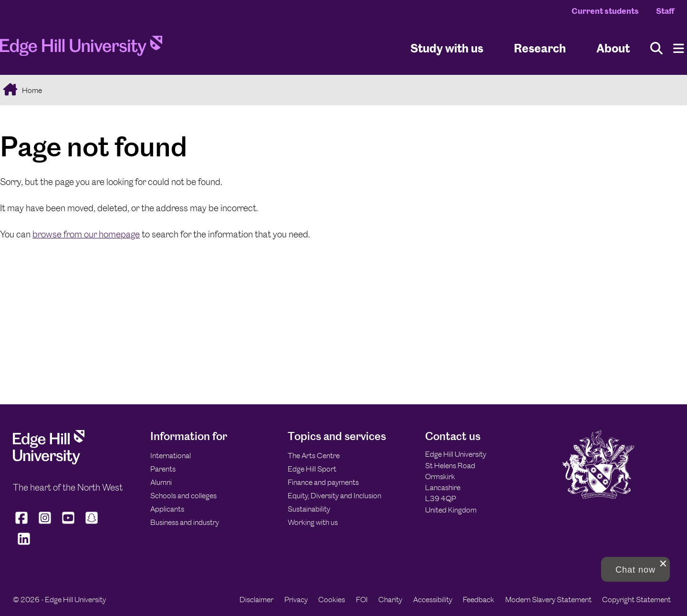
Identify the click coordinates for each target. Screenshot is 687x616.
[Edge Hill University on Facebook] (23, 524)
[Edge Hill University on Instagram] (45, 524)
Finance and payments (323, 482)
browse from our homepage (86, 234)
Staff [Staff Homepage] (665, 11)
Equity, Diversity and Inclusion (334, 496)
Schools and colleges (183, 496)
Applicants (167, 509)
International (171, 456)
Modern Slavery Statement (548, 600)
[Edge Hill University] (49, 462)
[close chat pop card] (663, 564)
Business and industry (185, 522)
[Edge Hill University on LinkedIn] (24, 545)
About (613, 48)
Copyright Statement (636, 600)
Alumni (161, 482)
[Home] (81, 49)
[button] (635, 569)
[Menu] (679, 48)
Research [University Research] (540, 48)
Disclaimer (256, 600)
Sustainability (309, 509)
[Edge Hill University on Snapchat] (92, 524)
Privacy (296, 600)
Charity (390, 600)
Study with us (447, 48)
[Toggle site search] (656, 48)
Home (31, 90)
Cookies (332, 600)
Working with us (313, 522)
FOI (362, 600)
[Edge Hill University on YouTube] (68, 524)
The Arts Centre (314, 456)
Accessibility (433, 600)
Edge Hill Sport (312, 469)
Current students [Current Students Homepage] (605, 11)
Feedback (479, 600)
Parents (163, 469)
